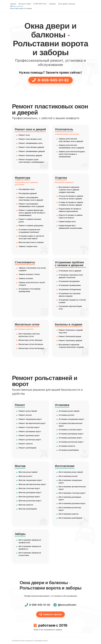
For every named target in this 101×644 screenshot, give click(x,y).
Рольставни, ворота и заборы (21, 9)
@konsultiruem (67, 605)
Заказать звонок (51, 614)
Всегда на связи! (25, 4)
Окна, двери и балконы (67, 4)
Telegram (52, 4)
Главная (13, 4)
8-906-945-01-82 (40, 4)
